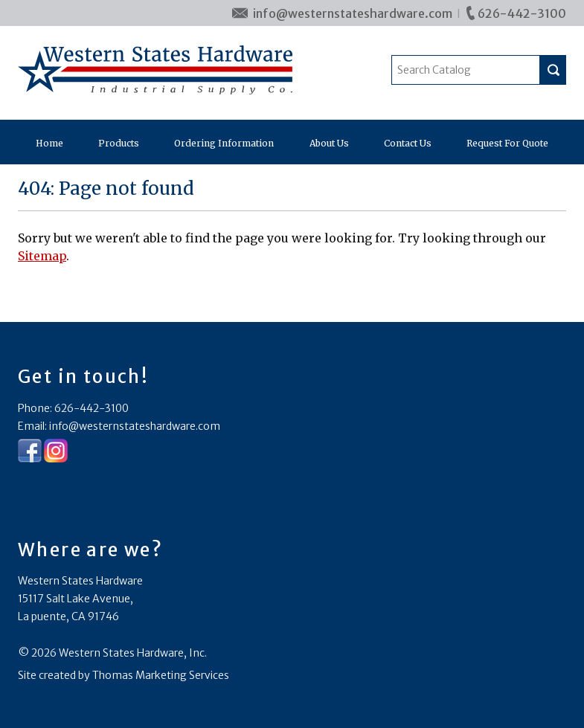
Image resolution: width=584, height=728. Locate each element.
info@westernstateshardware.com (353, 13)
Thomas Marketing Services (161, 675)
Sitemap (42, 256)
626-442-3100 (522, 13)
